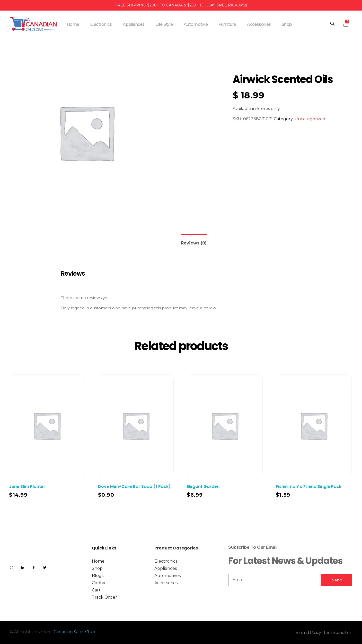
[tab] (194, 241)
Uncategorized (310, 119)
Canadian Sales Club (74, 632)
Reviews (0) (194, 243)
